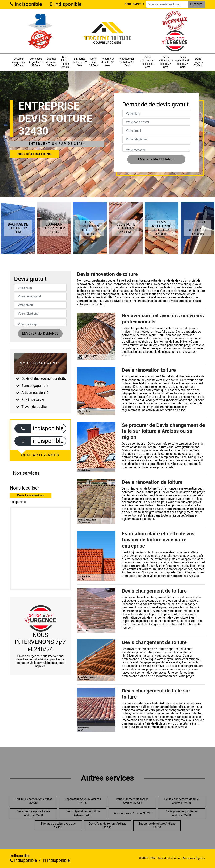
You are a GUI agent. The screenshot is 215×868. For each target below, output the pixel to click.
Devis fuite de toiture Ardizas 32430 (107, 825)
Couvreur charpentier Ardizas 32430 (33, 801)
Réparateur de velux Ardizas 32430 (83, 801)
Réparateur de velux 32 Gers (108, 62)
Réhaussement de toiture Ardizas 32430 (132, 801)
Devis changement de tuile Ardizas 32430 (182, 801)
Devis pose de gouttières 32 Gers (36, 62)
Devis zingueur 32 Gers (198, 62)
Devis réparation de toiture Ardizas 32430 (83, 813)
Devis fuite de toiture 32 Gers (65, 62)
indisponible (26, 4)
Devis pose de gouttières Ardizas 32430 (182, 813)
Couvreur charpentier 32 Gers (19, 62)
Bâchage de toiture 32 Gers (52, 62)
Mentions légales (194, 858)
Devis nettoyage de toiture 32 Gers (166, 62)
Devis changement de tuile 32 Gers (147, 62)
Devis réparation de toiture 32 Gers (183, 62)
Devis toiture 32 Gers (94, 62)
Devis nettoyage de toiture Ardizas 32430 (33, 813)
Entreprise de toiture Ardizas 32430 (157, 825)
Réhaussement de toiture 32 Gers (127, 62)
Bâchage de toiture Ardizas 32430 (58, 825)
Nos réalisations (34, 154)
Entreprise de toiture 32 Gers (80, 62)
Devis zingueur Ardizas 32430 (132, 813)
